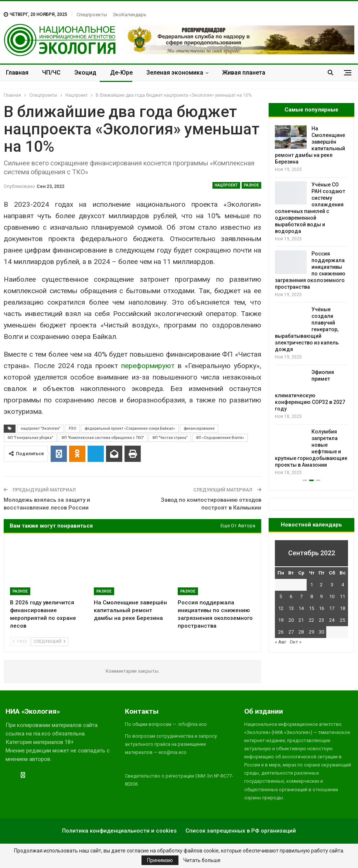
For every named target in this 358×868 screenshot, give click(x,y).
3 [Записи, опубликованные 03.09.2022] (332, 585)
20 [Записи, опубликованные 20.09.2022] (291, 620)
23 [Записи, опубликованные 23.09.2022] (321, 620)
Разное (251, 185)
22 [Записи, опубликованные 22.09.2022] (311, 620)
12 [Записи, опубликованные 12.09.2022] (281, 608)
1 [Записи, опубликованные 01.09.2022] (312, 585)
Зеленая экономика (175, 73)
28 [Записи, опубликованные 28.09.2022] (301, 632)
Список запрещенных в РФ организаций (241, 831)
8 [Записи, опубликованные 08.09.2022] (312, 596)
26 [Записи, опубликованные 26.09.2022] (281, 632)
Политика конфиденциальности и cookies (119, 831)
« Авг (281, 642)
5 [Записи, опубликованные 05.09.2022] (281, 596)
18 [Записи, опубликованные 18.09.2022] (342, 608)
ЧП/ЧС (51, 73)
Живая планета (244, 73)
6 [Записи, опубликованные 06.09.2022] (291, 596)
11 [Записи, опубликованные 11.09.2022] (342, 596)
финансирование (199, 428)
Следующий (50, 641)
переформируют (148, 366)
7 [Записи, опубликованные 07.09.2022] (301, 596)
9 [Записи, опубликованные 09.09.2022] (321, 596)
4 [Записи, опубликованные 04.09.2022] (343, 585)
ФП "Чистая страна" (170, 438)
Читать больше (202, 860)
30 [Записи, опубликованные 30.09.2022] (321, 632)
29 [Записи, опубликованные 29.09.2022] (311, 632)
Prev (20, 641)
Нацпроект (226, 185)
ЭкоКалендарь (129, 15)
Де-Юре (121, 73)
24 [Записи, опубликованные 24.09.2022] (332, 620)
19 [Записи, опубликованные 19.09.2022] (281, 620)
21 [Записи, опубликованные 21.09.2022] (301, 620)
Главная (17, 73)
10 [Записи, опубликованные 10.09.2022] (332, 596)
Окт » (296, 642)
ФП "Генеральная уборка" (30, 438)
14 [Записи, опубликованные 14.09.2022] (301, 608)
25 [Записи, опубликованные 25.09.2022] (342, 620)
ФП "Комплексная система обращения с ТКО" (103, 438)
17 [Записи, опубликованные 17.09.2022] (332, 608)
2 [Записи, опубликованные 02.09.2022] (321, 585)
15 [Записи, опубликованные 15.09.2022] (311, 608)
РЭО (72, 428)
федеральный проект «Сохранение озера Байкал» (130, 428)
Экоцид (85, 73)
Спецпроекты (92, 15)
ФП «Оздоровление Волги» (220, 438)
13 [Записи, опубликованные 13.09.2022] (291, 608)
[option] (311, 301)
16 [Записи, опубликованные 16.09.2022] (321, 608)
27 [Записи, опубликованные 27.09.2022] (291, 632)
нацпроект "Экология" (40, 428)
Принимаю (160, 860)
